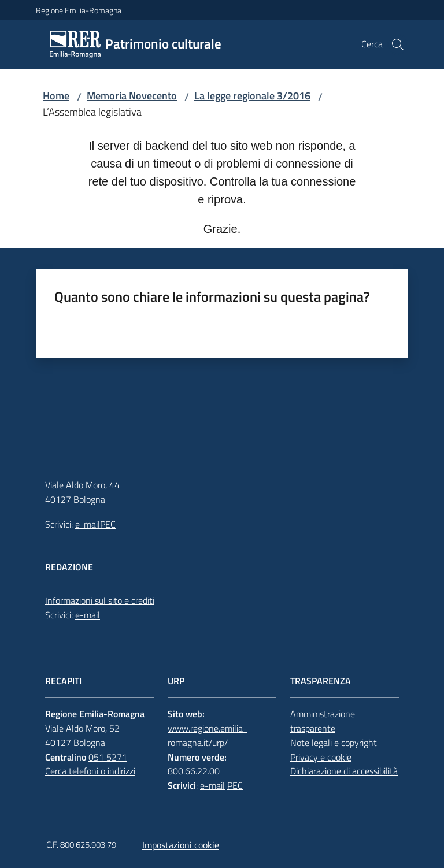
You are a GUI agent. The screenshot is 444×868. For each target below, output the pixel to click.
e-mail (88, 524)
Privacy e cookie (321, 757)
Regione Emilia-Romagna (79, 10)
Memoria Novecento (132, 96)
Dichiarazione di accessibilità (344, 771)
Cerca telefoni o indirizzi (90, 771)
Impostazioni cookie (181, 845)
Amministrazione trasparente (323, 721)
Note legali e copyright (334, 743)
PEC (108, 524)
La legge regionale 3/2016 (252, 96)
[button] (398, 44)
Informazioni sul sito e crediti (100, 600)
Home (56, 96)
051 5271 (108, 757)
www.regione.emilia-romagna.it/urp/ (207, 735)
